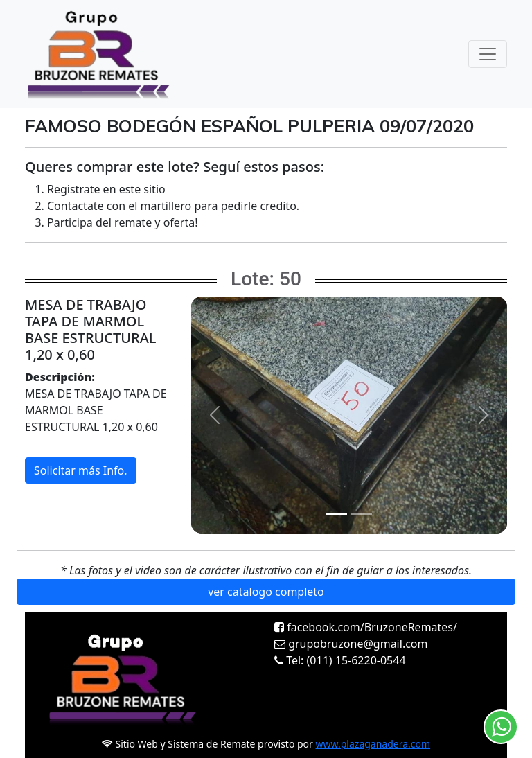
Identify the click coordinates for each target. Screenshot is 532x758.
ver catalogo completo (266, 592)
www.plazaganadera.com (373, 744)
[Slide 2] (362, 514)
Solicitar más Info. (81, 470)
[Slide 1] (337, 514)
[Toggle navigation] (488, 54)
